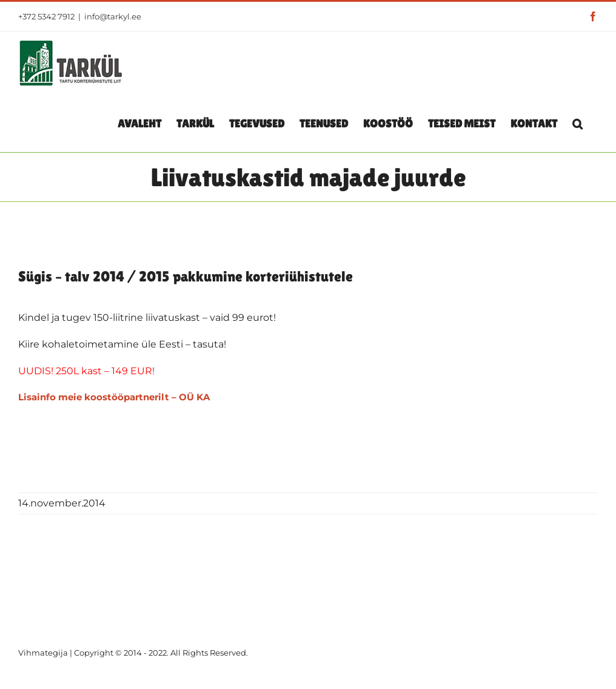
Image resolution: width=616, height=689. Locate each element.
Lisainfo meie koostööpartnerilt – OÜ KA (114, 397)
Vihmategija (43, 653)
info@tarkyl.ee (113, 16)
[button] (577, 123)
